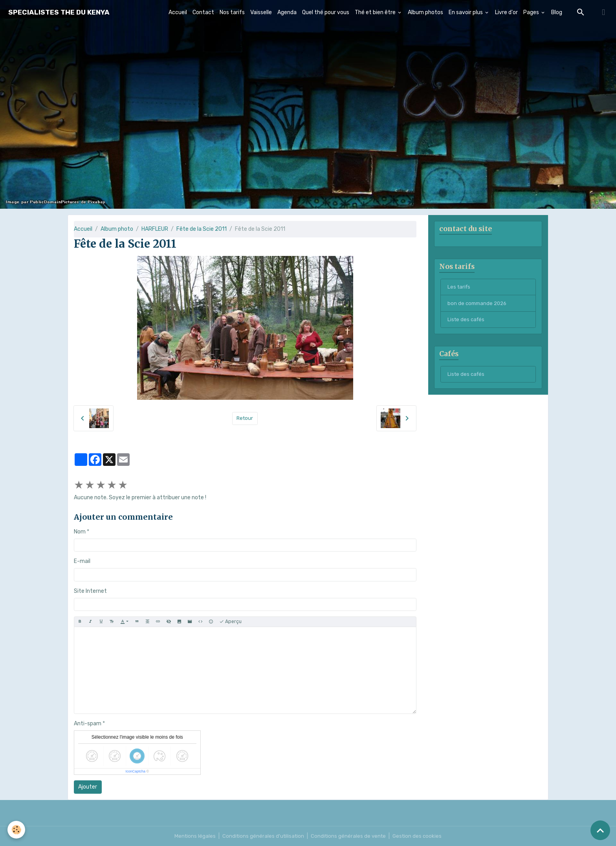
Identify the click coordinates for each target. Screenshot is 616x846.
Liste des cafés (467, 322)
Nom (80, 532)
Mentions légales (192, 836)
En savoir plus (466, 12)
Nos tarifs (232, 12)
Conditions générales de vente (349, 836)
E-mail (82, 561)
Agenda (287, 12)
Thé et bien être (376, 12)
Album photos (425, 12)
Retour (245, 418)
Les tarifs (460, 288)
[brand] (59, 12)
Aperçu (230, 622)
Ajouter (88, 787)
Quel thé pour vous (326, 12)
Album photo (117, 229)
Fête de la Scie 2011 (202, 229)
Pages (532, 12)
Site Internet (90, 591)
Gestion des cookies (420, 836)
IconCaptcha (135, 771)
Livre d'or (506, 12)
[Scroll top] (600, 830)
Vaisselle (261, 12)
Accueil (178, 12)
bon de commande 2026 (479, 305)
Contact (203, 12)
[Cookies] (17, 830)
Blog (557, 12)
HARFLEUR (155, 229)
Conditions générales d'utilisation (262, 836)
